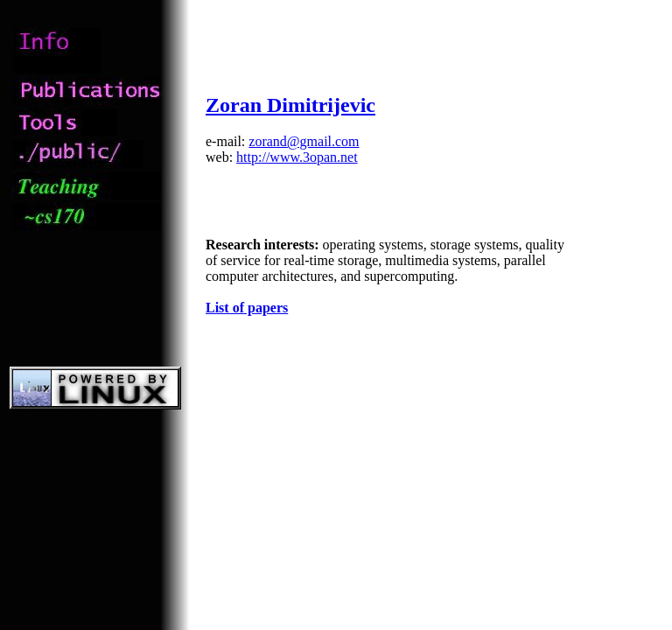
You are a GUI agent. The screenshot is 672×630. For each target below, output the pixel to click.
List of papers (247, 308)
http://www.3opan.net (297, 157)
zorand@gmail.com (304, 141)
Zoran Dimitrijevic (290, 105)
